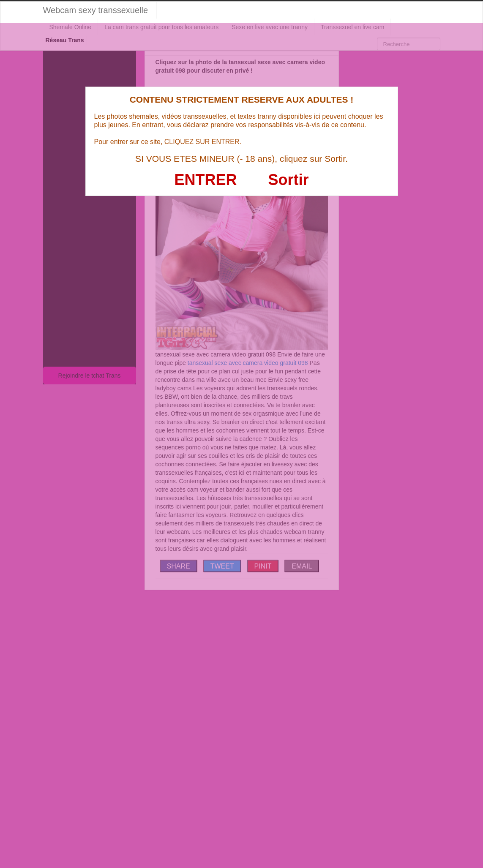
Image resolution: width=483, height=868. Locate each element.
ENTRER (206, 180)
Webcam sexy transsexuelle (96, 10)
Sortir (288, 180)
